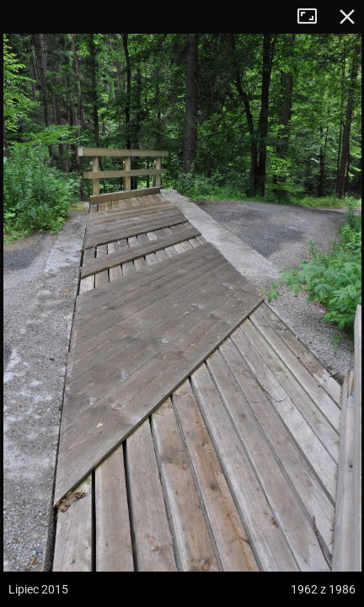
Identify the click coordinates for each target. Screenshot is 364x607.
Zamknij (347, 17)
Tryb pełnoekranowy (313, 17)
